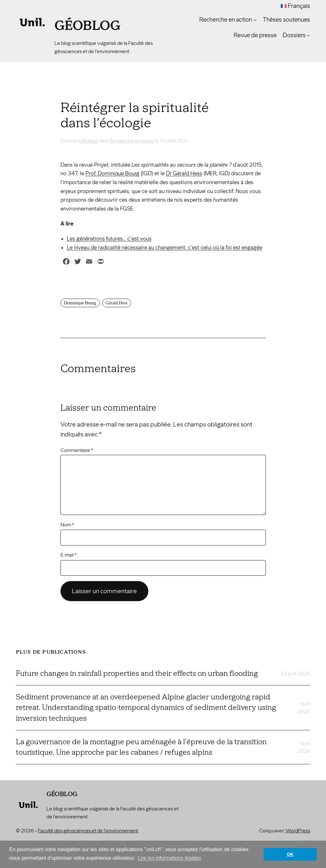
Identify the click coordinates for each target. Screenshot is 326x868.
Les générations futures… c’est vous (109, 239)
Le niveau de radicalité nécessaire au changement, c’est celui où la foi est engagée (165, 248)
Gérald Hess (117, 303)
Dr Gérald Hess (184, 174)
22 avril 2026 (295, 674)
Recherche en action (132, 141)
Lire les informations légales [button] (169, 858)
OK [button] (290, 854)
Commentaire (77, 450)
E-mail (68, 555)
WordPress (298, 831)
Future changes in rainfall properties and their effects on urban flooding (137, 673)
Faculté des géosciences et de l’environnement (88, 831)
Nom (67, 525)
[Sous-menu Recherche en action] (255, 20)
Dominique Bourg (80, 303)
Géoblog (88, 25)
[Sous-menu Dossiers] (308, 35)
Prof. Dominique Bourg (112, 174)
